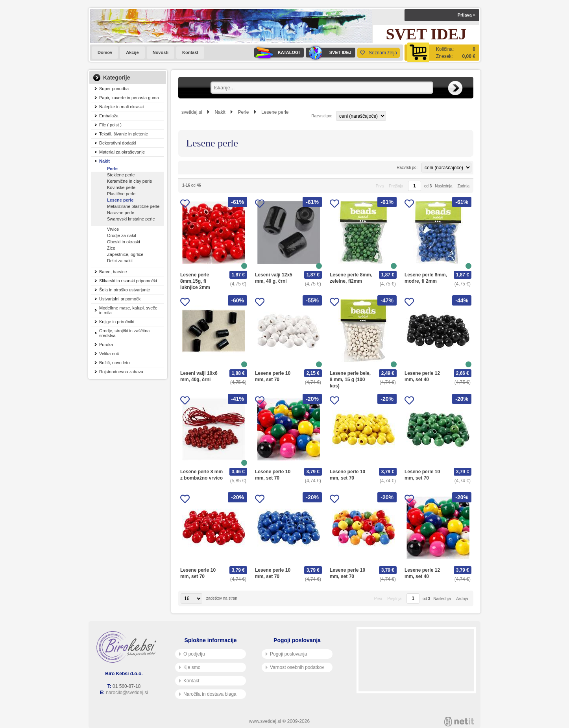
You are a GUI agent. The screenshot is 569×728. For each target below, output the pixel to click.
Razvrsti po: (322, 116)
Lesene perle (120, 200)
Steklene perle (121, 175)
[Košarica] (442, 53)
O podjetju (192, 654)
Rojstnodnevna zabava (121, 372)
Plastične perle (121, 194)
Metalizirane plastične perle (133, 206)
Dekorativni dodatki (118, 143)
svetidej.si (192, 112)
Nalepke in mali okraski (121, 107)
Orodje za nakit (122, 235)
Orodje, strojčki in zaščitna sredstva (124, 333)
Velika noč (109, 354)
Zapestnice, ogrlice (125, 254)
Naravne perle (121, 213)
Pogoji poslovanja (286, 654)
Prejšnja (396, 186)
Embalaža (109, 116)
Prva (380, 186)
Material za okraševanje (122, 152)
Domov (105, 52)
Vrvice (113, 229)
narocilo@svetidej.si (127, 693)
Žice (111, 248)
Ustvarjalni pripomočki (120, 299)
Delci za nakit (120, 261)
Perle (112, 169)
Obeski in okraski (124, 242)
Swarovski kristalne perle (131, 219)
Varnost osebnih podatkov (295, 667)
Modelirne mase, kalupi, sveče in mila (128, 310)
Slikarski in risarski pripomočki (128, 281)
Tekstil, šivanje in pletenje (124, 134)
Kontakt (190, 52)
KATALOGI (277, 53)
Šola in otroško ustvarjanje (125, 290)
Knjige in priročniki (117, 322)
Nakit (104, 161)
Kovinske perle (121, 187)
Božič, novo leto (115, 363)
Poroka (106, 345)
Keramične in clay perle (129, 181)
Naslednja (443, 186)
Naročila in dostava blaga (208, 694)
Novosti (161, 52)
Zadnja (463, 186)
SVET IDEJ (329, 53)
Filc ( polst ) (110, 125)
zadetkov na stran (222, 598)
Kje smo (190, 667)
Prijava (466, 15)
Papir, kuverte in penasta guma (129, 98)
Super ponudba (114, 89)
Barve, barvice (113, 272)
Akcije (132, 52)
